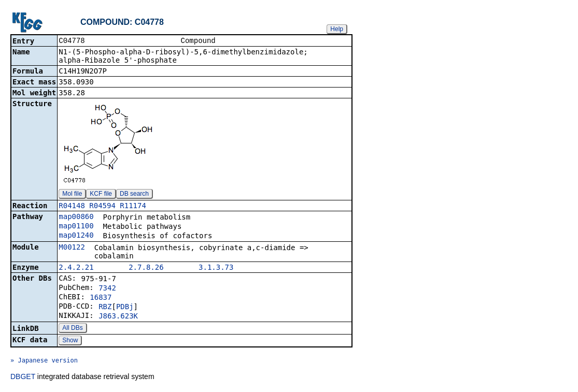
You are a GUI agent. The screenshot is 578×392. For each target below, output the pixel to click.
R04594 (102, 207)
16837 (101, 298)
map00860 (76, 217)
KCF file (101, 195)
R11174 (133, 207)
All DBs (72, 329)
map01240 (76, 236)
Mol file (72, 195)
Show (70, 341)
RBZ (105, 308)
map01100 (76, 227)
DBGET (23, 378)
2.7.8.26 (146, 268)
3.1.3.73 (216, 268)
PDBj (125, 308)
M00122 (72, 248)
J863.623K (118, 317)
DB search (134, 195)
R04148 (72, 207)
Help (337, 29)
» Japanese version (44, 361)
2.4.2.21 (76, 268)
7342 (107, 289)
